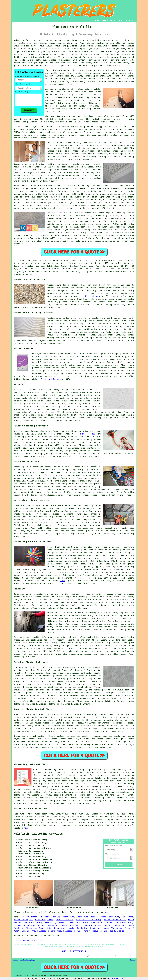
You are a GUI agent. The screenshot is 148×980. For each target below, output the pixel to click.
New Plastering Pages (28, 960)
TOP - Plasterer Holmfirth (28, 940)
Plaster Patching (65, 920)
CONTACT (119, 21)
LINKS (104, 21)
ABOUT (111, 21)
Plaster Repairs (30, 917)
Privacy (133, 960)
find (22, 814)
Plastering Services (114, 920)
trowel (50, 145)
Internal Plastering (77, 923)
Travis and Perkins (51, 379)
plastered (71, 116)
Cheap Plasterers (48, 925)
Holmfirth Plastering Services (38, 834)
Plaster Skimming (51, 917)
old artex (39, 164)
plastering (62, 109)
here (63, 581)
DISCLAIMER (129, 21)
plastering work (101, 798)
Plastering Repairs (87, 917)
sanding (115, 151)
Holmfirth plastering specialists (51, 770)
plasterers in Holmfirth (40, 122)
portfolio (64, 89)
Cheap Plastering (110, 917)
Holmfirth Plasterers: (26, 40)
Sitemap (15, 960)
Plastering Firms (44, 920)
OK (122, 979)
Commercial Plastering (63, 931)
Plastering (68, 917)
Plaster (125, 365)
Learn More (113, 979)
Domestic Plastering (115, 931)
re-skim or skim (86, 434)
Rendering (82, 928)
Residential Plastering (89, 920)
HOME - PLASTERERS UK (74, 951)
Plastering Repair (23, 920)
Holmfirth (88, 260)
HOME (97, 21)
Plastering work (54, 70)
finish (33, 170)
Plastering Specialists (39, 928)
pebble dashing (90, 296)
